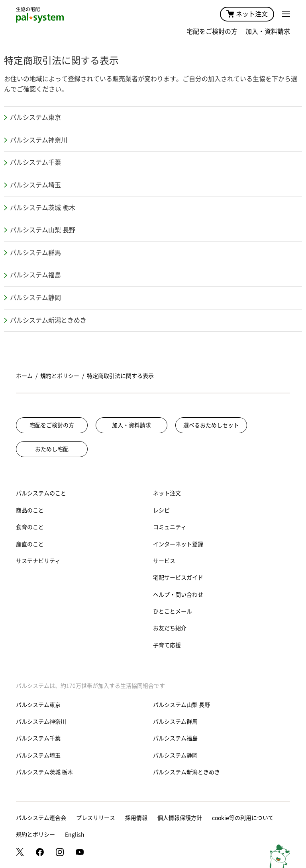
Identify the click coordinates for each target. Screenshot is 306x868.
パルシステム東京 (35, 117)
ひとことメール (173, 611)
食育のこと (30, 527)
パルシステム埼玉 (35, 185)
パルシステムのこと (41, 493)
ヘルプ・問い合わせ (178, 595)
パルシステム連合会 (41, 818)
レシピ (161, 510)
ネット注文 (247, 14)
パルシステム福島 (35, 275)
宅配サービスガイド (178, 578)
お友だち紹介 (170, 628)
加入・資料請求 (268, 31)
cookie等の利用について (243, 818)
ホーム (24, 376)
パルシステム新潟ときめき (48, 320)
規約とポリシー (60, 376)
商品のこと (30, 510)
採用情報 (136, 818)
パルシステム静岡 (35, 298)
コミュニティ (170, 527)
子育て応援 (167, 645)
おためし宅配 (52, 449)
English (75, 835)
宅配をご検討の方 (212, 31)
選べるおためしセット (211, 425)
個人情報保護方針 (180, 818)
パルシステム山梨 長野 (43, 230)
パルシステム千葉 (35, 162)
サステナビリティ (38, 561)
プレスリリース (96, 818)
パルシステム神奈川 (39, 140)
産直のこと (30, 544)
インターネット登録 (178, 544)
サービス (164, 561)
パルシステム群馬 (35, 253)
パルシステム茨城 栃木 (43, 208)
